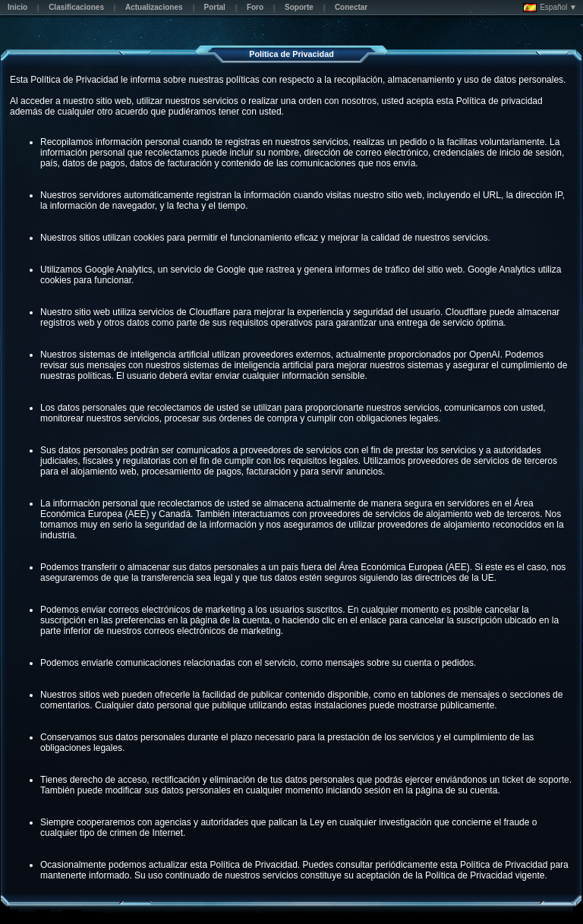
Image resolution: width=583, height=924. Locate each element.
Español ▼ (550, 8)
